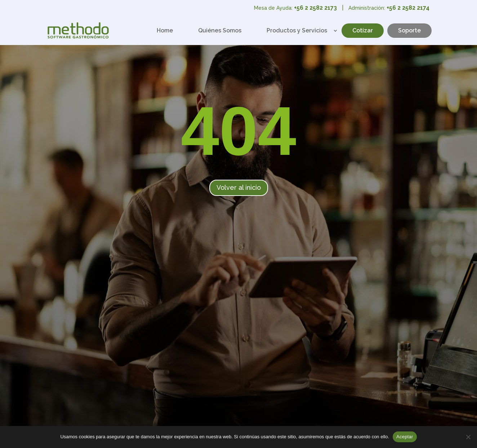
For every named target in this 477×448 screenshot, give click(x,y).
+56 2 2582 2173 (315, 8)
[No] (468, 437)
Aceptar (405, 437)
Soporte (409, 30)
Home (165, 30)
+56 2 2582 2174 (408, 8)
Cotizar (363, 30)
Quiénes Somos (220, 30)
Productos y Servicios (297, 30)
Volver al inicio (239, 187)
